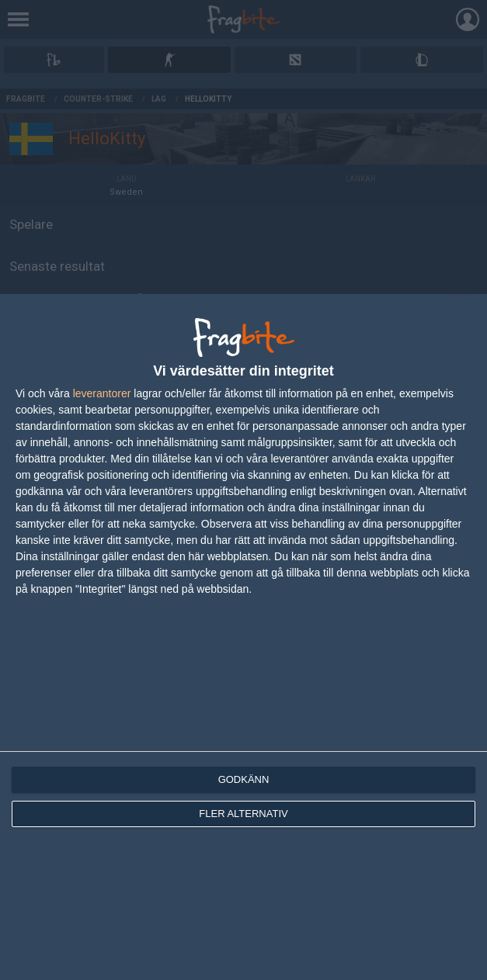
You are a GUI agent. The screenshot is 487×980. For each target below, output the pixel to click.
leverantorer (102, 393)
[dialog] (243, 637)
